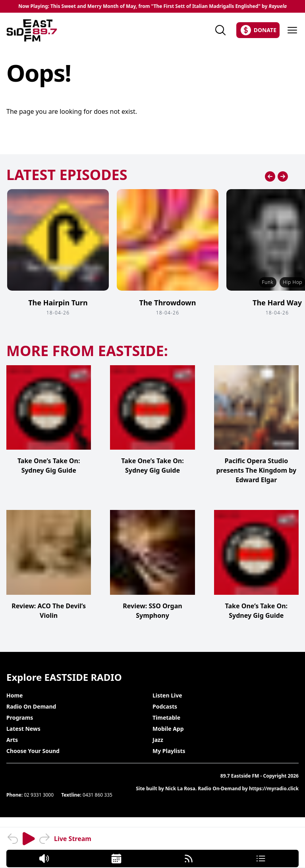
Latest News (23, 729)
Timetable (166, 718)
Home (14, 695)
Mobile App (168, 729)
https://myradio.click (274, 788)
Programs (20, 718)
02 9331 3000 (39, 795)
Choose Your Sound (33, 751)
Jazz (158, 740)
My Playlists (169, 751)
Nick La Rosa (180, 788)
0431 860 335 (97, 795)
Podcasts (165, 706)
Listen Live (167, 695)
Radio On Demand (31, 706)
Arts (12, 740)
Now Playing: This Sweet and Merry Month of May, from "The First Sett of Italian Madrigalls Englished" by (152, 6)
